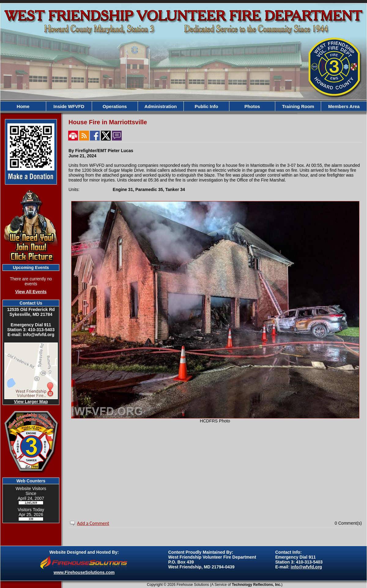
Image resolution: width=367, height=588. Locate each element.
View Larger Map (31, 402)
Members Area (344, 106)
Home (23, 106)
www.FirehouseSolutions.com (84, 572)
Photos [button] (252, 106)
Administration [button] (161, 106)
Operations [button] (115, 106)
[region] (183, 106)
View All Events (31, 292)
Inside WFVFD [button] (69, 106)
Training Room (298, 106)
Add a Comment (93, 523)
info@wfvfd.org (306, 567)
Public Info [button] (207, 106)
